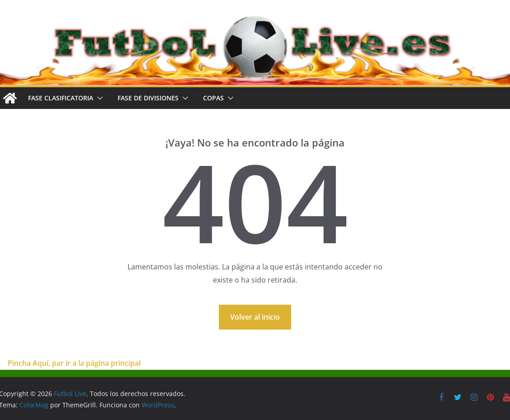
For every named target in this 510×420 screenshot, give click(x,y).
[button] (98, 98)
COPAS (213, 98)
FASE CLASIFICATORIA (61, 98)
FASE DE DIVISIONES (148, 98)
